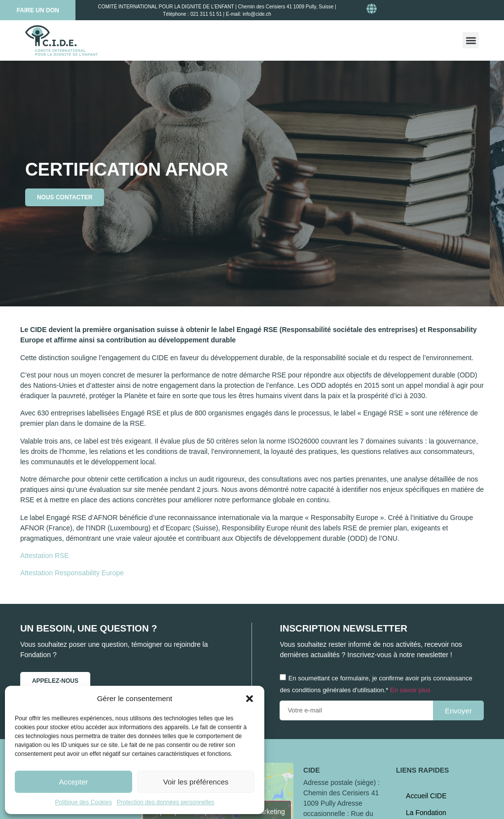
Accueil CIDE (426, 796)
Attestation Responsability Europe (72, 573)
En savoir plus (410, 690)
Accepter (73, 782)
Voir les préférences (196, 782)
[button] (250, 699)
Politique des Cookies (84, 802)
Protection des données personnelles (165, 802)
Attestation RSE (45, 556)
